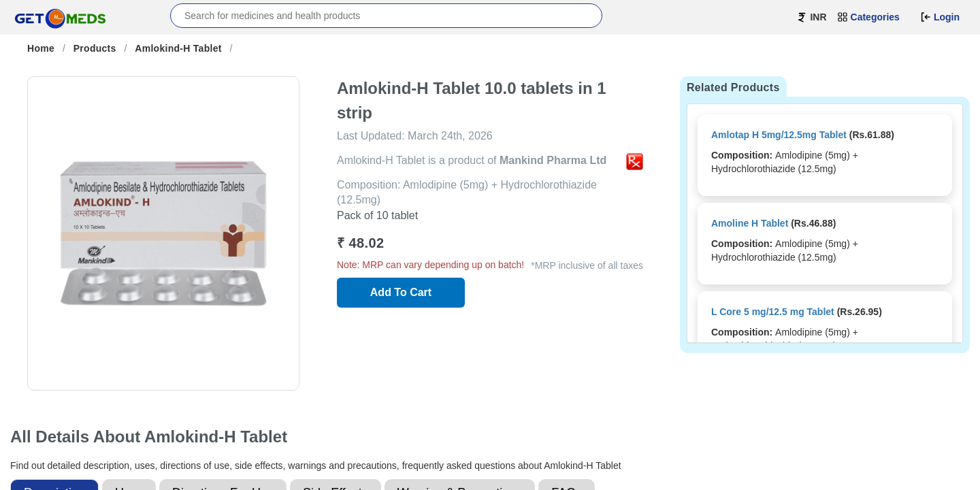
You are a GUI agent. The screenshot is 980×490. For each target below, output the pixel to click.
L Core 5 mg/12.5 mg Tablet (773, 312)
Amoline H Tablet (750, 223)
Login (940, 17)
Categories (868, 17)
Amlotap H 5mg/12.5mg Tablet (779, 135)
